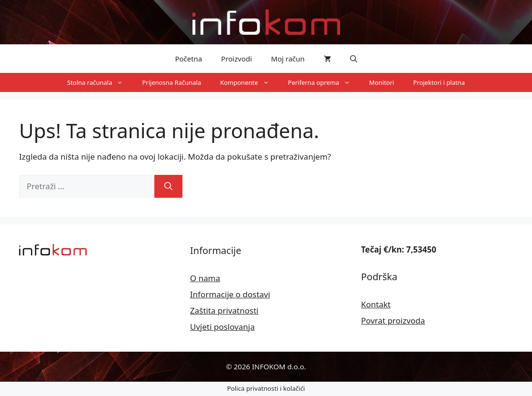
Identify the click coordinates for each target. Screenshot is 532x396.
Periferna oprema (324, 82)
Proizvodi (236, 59)
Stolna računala (100, 82)
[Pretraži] (168, 186)
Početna (188, 59)
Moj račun (288, 59)
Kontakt (376, 304)
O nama (205, 278)
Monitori (381, 82)
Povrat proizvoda (393, 320)
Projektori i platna (439, 82)
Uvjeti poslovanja (222, 327)
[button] (354, 59)
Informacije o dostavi (230, 294)
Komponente (249, 82)
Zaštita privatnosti (224, 310)
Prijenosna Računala (171, 82)
